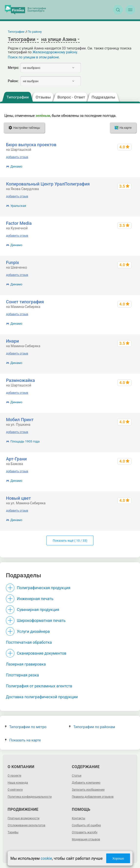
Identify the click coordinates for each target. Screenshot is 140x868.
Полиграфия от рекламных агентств (39, 686)
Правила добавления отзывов (93, 797)
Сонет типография (25, 302)
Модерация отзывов (86, 839)
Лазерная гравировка (26, 664)
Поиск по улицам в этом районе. (34, 57)
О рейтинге (15, 790)
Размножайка (20, 380)
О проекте (14, 776)
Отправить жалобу (85, 832)
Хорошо (118, 858)
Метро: (13, 68)
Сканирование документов (42, 653)
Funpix (13, 262)
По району (35, 32)
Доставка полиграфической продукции (42, 697)
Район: (13, 81)
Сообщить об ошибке (86, 825)
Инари (13, 341)
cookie (46, 858)
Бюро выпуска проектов (31, 145)
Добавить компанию (86, 783)
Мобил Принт (20, 420)
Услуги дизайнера (33, 631)
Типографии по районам (92, 727)
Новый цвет (19, 498)
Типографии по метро (26, 727)
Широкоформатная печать (41, 621)
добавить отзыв (17, 157)
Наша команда (18, 783)
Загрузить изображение (88, 790)
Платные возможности (23, 818)
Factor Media (19, 223)
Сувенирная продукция (38, 610)
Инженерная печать (35, 599)
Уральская (18, 206)
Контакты (79, 818)
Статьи (77, 776)
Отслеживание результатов (26, 825)
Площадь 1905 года (25, 441)
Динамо (16, 166)
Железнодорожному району (55, 52)
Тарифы (13, 832)
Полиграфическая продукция (44, 588)
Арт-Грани (16, 459)
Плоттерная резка (22, 675)
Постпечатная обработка (29, 642)
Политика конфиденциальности (30, 797)
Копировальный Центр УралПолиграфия (48, 184)
